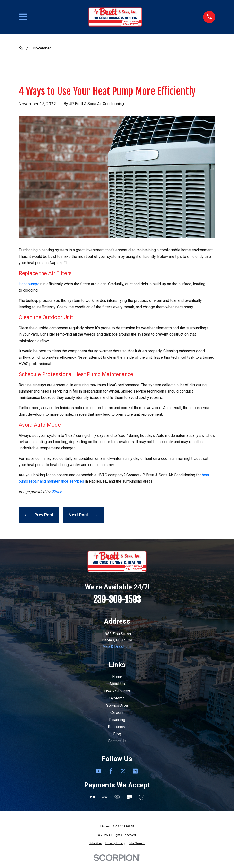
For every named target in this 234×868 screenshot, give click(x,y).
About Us (117, 684)
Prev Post (39, 515)
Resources (117, 727)
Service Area (117, 705)
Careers (117, 712)
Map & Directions (117, 646)
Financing (117, 720)
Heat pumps (29, 284)
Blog (117, 734)
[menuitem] (96, 843)
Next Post (83, 515)
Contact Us (117, 741)
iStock (56, 492)
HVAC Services (117, 691)
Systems (117, 698)
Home (117, 677)
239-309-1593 (117, 600)
